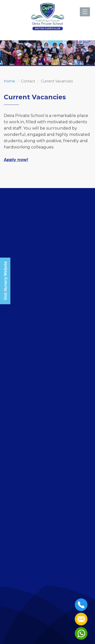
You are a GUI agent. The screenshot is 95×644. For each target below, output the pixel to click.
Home (9, 81)
